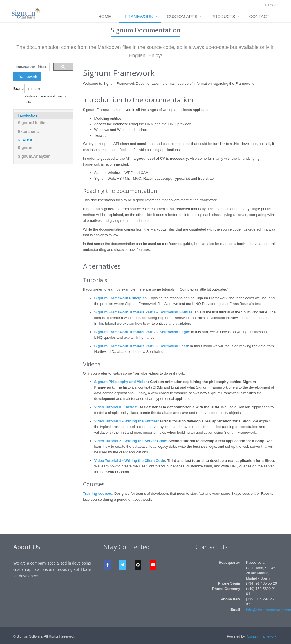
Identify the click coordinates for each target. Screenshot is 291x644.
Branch (17, 89)
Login (273, 5)
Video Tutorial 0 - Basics (115, 407)
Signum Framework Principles (120, 298)
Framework (139, 16)
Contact (259, 16)
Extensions (28, 132)
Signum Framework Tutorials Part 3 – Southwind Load (141, 346)
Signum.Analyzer (34, 156)
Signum (25, 148)
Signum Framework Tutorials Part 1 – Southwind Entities (143, 312)
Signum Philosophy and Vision (121, 382)
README (26, 140)
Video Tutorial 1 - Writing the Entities (126, 421)
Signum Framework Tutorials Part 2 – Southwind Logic (142, 332)
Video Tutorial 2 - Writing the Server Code (130, 441)
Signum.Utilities (33, 123)
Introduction (27, 115)
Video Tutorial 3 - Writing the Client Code (130, 461)
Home (105, 16)
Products (223, 16)
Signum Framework (262, 636)
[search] (31, 67)
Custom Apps (182, 16)
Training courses (98, 493)
